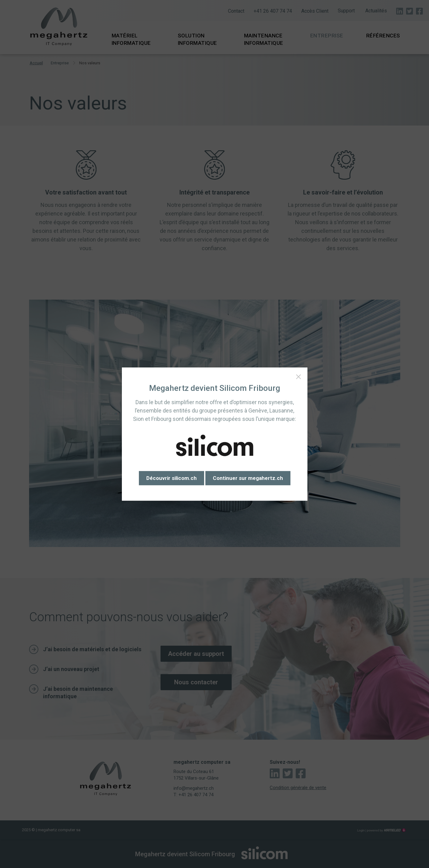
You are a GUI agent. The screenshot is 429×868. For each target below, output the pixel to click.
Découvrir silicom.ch (172, 478)
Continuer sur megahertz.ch (248, 478)
